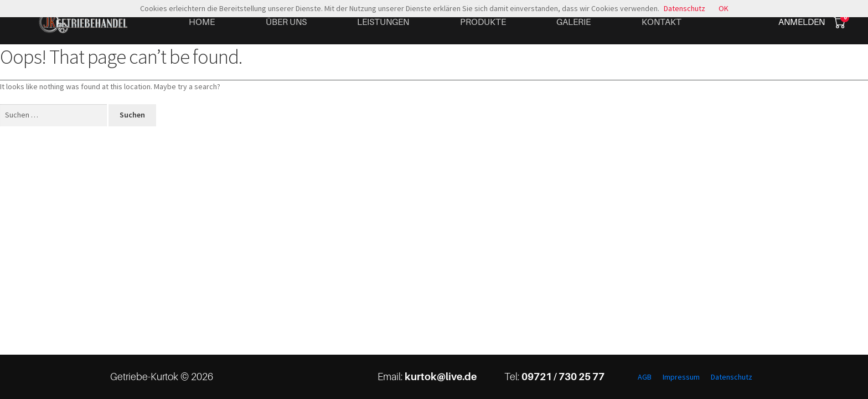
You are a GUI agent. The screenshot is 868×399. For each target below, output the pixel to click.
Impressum (681, 377)
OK (724, 8)
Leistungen (383, 22)
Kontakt (662, 22)
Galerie (573, 22)
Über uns (286, 22)
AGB (645, 377)
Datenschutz (732, 377)
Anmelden (802, 22)
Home (202, 22)
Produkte (483, 22)
